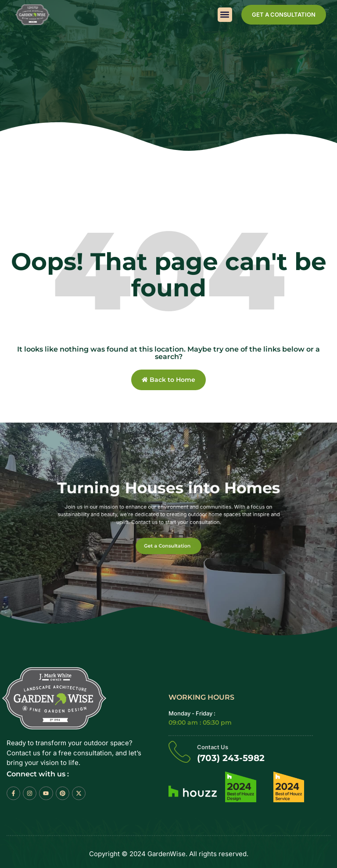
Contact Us (213, 747)
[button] (225, 15)
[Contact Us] (179, 752)
